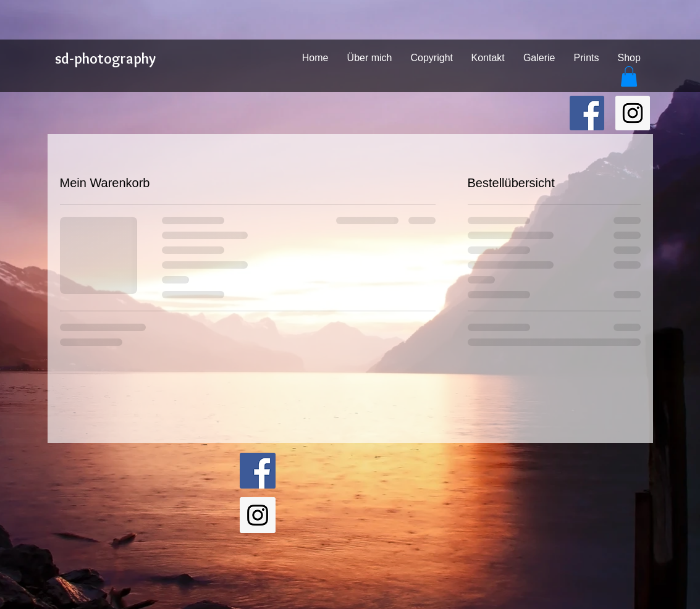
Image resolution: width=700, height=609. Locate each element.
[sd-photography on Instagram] (633, 113)
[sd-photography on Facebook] (587, 113)
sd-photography (105, 58)
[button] (629, 76)
